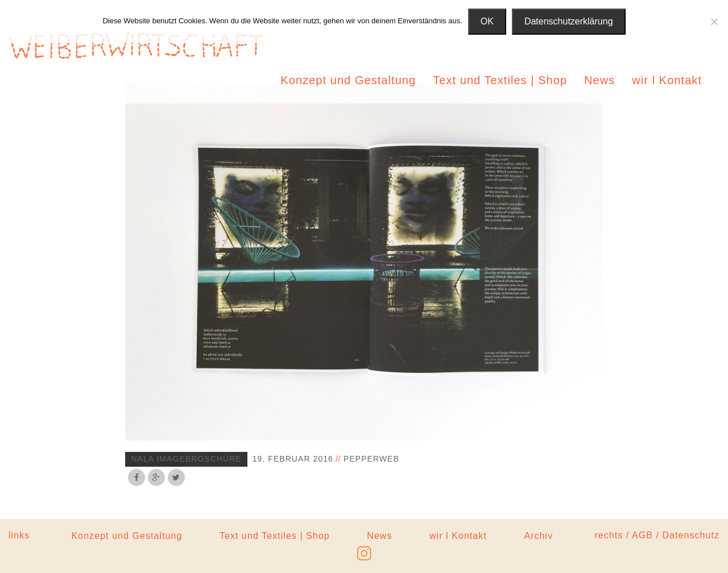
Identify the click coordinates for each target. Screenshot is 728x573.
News (599, 80)
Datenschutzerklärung (569, 21)
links (19, 535)
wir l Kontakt (667, 80)
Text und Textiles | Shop (500, 80)
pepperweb (371, 459)
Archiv (538, 536)
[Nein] (714, 22)
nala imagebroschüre (186, 459)
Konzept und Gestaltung (348, 80)
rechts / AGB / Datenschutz (657, 535)
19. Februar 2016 (293, 459)
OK (487, 21)
